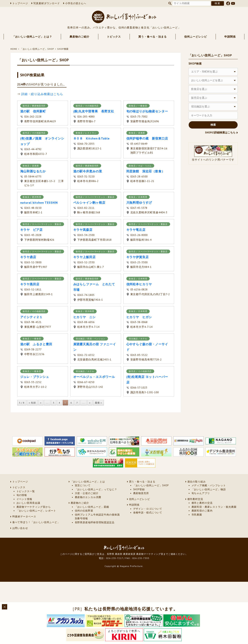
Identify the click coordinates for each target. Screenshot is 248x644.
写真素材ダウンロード (47, 3)
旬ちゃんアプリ (201, 493)
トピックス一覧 (26, 491)
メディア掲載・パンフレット (209, 485)
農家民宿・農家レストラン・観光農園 (214, 507)
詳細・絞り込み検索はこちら (42, 94)
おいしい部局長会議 (28, 503)
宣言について (83, 485)
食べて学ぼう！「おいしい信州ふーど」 (36, 522)
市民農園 (197, 515)
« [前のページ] (41, 403)
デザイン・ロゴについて (148, 509)
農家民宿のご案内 (202, 511)
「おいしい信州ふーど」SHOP (37, 49)
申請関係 (230, 37)
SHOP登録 (139, 489)
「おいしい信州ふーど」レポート (36, 511)
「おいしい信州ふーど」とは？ (32, 37)
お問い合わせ (20, 528)
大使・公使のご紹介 (87, 493)
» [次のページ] (90, 403)
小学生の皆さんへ (76, 3)
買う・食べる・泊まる (153, 37)
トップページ (20, 3)
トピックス (114, 37)
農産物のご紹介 (79, 37)
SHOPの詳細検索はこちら (220, 132)
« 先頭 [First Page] (32, 403)
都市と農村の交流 (202, 503)
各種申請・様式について (148, 513)
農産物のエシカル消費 (88, 497)
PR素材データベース (24, 517)
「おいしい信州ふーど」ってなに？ (96, 489)
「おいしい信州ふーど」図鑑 (92, 507)
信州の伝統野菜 (84, 511)
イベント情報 (24, 499)
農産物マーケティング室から (34, 507)
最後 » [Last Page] (98, 403)
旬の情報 (22, 495)
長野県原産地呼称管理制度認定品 (95, 522)
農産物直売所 (141, 493)
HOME (14, 49)
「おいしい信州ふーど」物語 (209, 489)
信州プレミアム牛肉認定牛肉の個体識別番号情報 (97, 517)
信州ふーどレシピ (196, 37)
